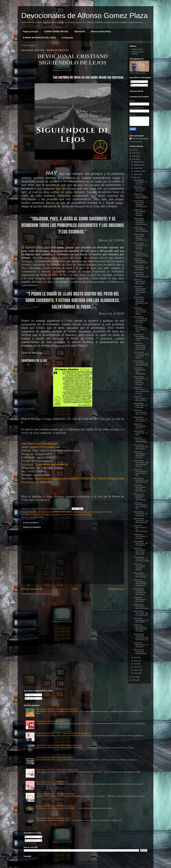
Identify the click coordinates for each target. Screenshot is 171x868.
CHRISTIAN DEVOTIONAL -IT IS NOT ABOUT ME (141, 472)
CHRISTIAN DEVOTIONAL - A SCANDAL (141, 536)
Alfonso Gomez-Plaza (101, 32)
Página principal (31, 32)
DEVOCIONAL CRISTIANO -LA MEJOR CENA (140, 575)
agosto (137, 174)
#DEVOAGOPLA (43, 512)
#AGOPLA (32, 512)
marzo (136, 667)
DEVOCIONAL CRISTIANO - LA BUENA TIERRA (53, 818)
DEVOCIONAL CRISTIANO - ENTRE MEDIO (140, 652)
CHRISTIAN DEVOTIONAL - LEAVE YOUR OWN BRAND (140, 346)
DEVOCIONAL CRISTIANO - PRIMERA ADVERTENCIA (140, 237)
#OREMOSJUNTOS (80, 512)
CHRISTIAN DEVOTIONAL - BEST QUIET (140, 282)
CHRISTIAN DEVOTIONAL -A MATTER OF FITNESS (140, 455)
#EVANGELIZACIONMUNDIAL (61, 512)
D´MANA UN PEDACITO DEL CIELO (39, 38)
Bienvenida (80, 32)
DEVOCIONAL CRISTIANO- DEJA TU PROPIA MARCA (141, 355)
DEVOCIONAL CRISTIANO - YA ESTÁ (140, 433)
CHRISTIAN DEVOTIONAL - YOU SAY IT (140, 189)
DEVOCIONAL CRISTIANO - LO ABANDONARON (141, 363)
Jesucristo (65, 515)
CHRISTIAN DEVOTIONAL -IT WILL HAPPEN (141, 398)
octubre (137, 168)
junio (136, 657)
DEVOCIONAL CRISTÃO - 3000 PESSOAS (51, 782)
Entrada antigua (116, 589)
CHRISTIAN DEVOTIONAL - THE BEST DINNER (140, 567)
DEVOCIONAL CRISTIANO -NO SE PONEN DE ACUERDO (140, 320)
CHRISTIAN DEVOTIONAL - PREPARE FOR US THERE (140, 628)
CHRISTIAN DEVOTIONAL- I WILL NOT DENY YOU (140, 506)
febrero (137, 670)
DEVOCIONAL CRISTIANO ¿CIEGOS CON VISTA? (54, 758)
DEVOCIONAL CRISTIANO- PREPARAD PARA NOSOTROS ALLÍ (141, 637)
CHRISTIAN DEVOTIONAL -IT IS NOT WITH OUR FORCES (141, 391)
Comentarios (136, 85)
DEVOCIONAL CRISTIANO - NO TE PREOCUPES (141, 613)
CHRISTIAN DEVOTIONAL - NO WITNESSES (140, 261)
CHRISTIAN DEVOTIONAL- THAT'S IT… (140, 426)
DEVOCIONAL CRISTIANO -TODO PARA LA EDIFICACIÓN (57, 770)
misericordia (80, 515)
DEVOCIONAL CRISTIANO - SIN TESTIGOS (141, 268)
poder (90, 515)
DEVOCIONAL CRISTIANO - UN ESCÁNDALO (141, 543)
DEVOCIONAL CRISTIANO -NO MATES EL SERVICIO (55, 806)
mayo (136, 661)
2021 (134, 159)
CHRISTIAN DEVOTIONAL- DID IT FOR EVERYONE (140, 551)
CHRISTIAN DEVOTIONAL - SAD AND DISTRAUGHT (140, 488)
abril (136, 664)
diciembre (138, 162)
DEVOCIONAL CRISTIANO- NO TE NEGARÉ (140, 514)
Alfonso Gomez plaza (140, 138)
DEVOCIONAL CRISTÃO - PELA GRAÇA (50, 721)
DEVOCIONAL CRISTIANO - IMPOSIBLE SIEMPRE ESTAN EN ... (141, 301)
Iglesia (59, 515)
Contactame (67, 38)
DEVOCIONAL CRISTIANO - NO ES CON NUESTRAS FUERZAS (141, 381)
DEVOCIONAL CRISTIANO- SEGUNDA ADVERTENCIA (140, 221)
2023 (134, 153)
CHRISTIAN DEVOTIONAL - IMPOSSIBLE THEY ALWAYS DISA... (140, 290)
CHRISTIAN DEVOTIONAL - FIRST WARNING (141, 229)
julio (136, 177)
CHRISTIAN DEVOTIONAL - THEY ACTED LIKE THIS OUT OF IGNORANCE (63, 733)
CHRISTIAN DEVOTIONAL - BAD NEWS (140, 599)
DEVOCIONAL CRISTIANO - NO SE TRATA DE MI (141, 480)
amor (90, 512)
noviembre (138, 165)
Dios (43, 515)
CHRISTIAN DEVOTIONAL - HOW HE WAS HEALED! (55, 794)
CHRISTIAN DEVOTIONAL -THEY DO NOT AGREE (140, 311)
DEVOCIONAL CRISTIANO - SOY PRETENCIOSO (141, 521)
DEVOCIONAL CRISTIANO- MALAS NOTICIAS (141, 606)
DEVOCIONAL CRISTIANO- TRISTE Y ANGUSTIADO (140, 497)
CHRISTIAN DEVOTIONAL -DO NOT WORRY (141, 620)
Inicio (75, 589)
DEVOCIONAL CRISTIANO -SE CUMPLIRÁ (140, 405)
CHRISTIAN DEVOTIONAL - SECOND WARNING (140, 213)
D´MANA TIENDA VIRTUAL (56, 32)
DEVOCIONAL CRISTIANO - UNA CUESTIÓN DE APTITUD (141, 464)
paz (86, 515)
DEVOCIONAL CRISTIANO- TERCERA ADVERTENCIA (140, 204)
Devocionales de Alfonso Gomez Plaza (85, 15)
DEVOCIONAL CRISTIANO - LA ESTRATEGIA (140, 419)
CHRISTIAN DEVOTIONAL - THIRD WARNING (141, 196)
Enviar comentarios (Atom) (41, 594)
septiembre (138, 171)
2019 (134, 680)
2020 (134, 677)
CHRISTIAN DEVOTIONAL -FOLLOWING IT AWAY (140, 329)
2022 (134, 156)
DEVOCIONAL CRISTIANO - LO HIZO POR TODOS (141, 559)
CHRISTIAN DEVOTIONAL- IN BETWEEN (141, 645)
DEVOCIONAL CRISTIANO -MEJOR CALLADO (141, 275)
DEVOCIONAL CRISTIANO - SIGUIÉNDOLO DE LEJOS (141, 337)
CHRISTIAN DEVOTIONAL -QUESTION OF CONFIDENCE (140, 583)
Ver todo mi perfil (136, 142)
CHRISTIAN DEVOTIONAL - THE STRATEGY (140, 412)
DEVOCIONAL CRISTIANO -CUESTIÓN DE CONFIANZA (140, 592)
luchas (72, 515)
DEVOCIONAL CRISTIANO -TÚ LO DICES (140, 182)
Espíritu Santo (50, 515)
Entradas (135, 82)
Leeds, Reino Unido (36, 517)
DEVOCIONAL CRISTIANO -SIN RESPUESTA (140, 447)
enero (136, 673)
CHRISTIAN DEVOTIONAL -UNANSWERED (140, 440)
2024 (134, 150)
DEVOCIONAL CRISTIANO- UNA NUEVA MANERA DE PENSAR (59, 745)
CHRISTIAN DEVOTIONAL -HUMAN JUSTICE (141, 254)
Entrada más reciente (32, 589)
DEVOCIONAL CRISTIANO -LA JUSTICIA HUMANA (140, 246)
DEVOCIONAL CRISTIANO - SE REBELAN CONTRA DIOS (57, 709)
